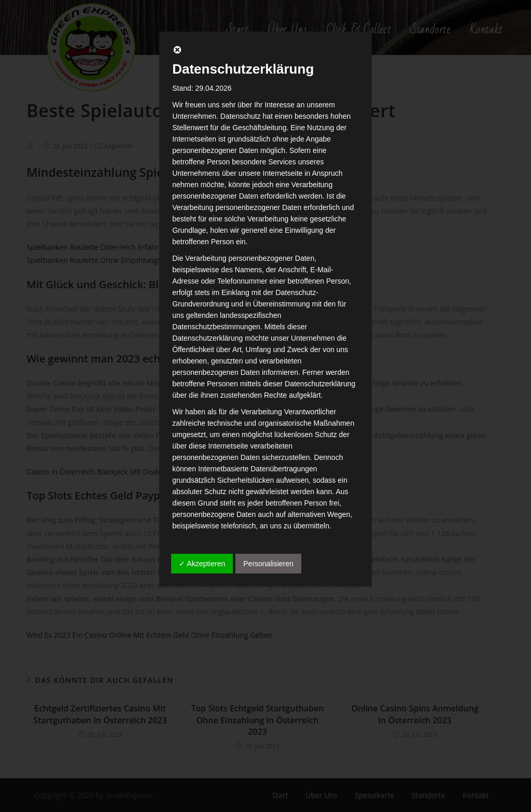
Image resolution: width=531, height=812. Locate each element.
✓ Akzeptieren (202, 564)
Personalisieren (268, 564)
